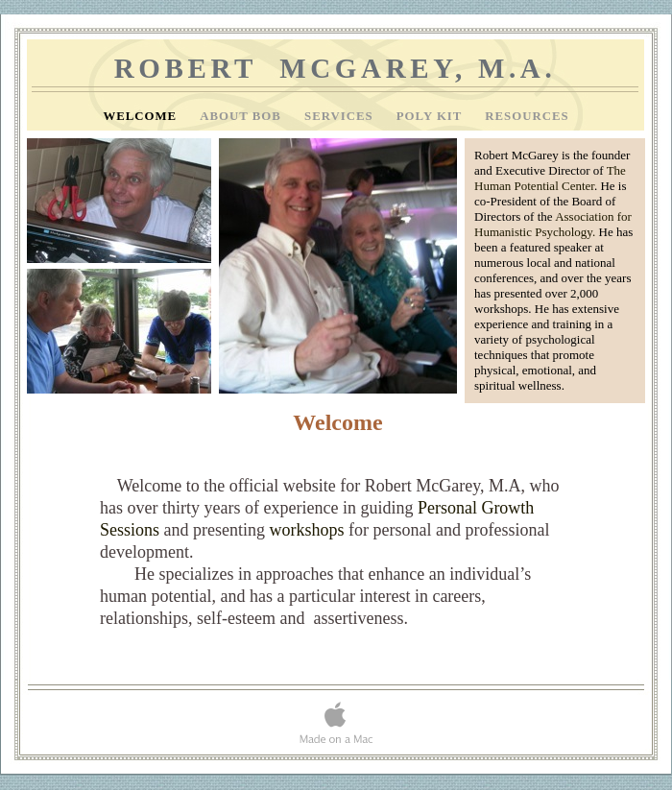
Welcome (142, 116)
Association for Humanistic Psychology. (553, 224)
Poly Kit (432, 116)
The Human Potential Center (550, 178)
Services (341, 116)
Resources (527, 116)
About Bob (242, 116)
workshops (306, 530)
